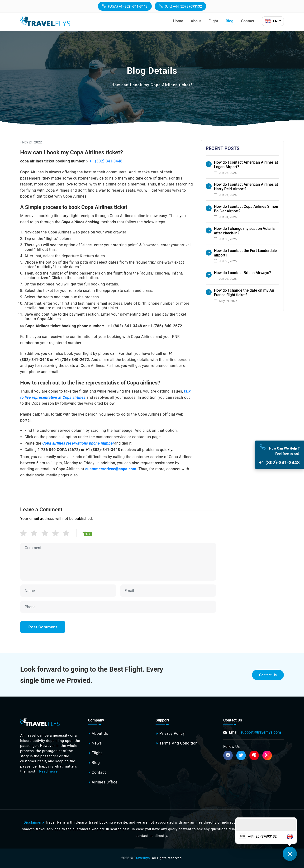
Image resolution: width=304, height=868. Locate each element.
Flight (213, 21)
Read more (48, 771)
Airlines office (105, 782)
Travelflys (142, 858)
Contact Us (268, 675)
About (196, 21)
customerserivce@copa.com (111, 469)
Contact (248, 21)
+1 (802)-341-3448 (106, 161)
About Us (100, 734)
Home (178, 21)
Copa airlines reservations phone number (78, 443)
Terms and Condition (178, 743)
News (97, 743)
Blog (229, 21)
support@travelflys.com (261, 732)
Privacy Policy (172, 734)
